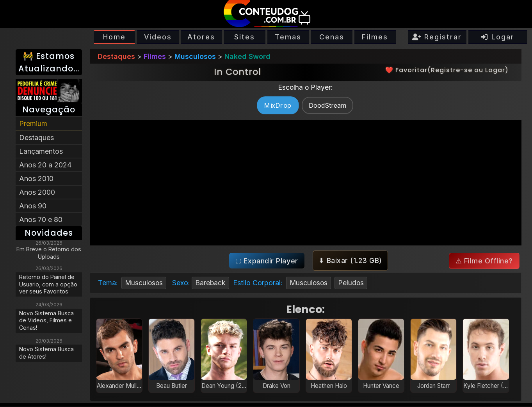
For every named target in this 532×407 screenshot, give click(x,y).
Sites (245, 37)
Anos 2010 (36, 179)
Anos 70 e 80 (41, 219)
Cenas (332, 37)
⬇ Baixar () (350, 261)
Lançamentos (41, 151)
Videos (158, 37)
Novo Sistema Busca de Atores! (46, 353)
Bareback (212, 283)
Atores (201, 37)
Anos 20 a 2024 (45, 165)
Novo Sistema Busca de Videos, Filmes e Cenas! (46, 320)
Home (114, 37)
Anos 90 (33, 206)
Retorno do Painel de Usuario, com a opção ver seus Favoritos (48, 284)
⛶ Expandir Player (267, 261)
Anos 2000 (37, 192)
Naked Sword (247, 56)
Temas (288, 37)
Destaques (36, 138)
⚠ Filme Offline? (484, 261)
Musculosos (195, 56)
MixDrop (278, 105)
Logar (498, 37)
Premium (33, 124)
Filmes (375, 37)
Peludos (354, 283)
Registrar (437, 37)
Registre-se (452, 70)
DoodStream (327, 105)
